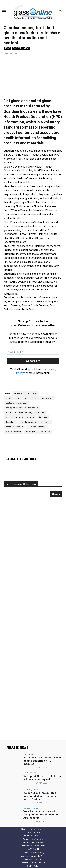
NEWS (7, 48)
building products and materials (21, 398)
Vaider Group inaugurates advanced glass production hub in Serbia (40, 796)
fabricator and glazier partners (20, 417)
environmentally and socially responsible (25, 413)
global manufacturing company (35, 422)
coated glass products (16, 403)
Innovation (28, 754)
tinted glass (31, 432)
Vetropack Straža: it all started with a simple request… (43, 778)
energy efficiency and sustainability (22, 408)
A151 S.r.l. (39, 836)
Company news (21, 48)
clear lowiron (47, 398)
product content (13, 432)
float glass (10, 422)
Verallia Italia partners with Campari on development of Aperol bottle (41, 815)
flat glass (43, 417)
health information (14, 427)
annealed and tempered (26, 394)
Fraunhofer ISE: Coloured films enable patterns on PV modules (42, 761)
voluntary (45, 432)
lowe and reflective (37, 427)
